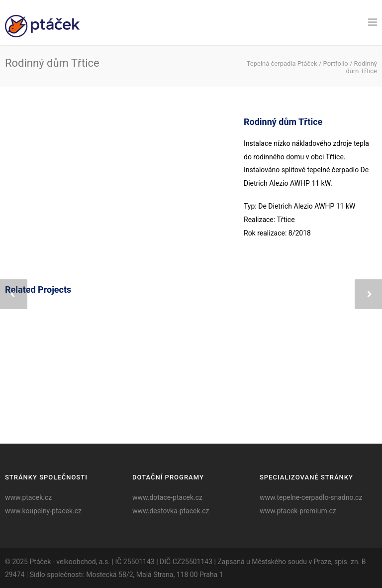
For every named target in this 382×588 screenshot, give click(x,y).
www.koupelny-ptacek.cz (43, 511)
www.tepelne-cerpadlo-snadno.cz (311, 497)
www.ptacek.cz (28, 497)
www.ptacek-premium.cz (298, 511)
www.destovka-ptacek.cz (171, 511)
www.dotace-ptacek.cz (167, 497)
